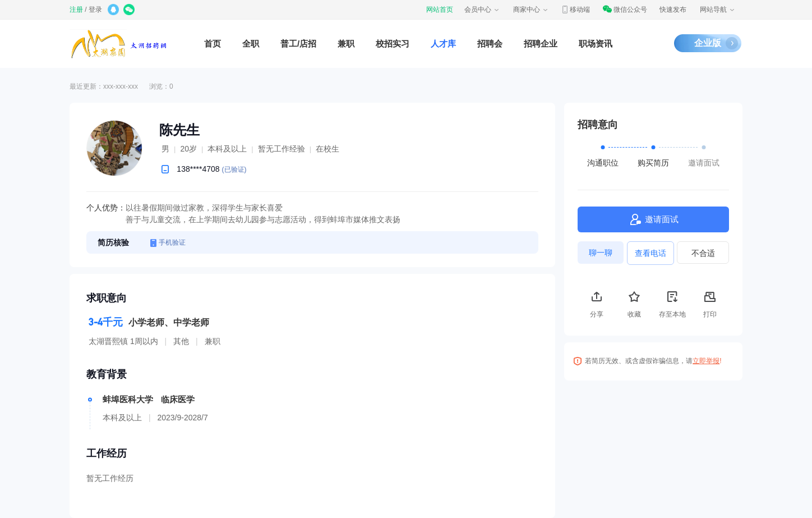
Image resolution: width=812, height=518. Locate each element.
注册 (76, 10)
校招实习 (393, 43)
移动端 (575, 10)
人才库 (443, 43)
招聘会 (490, 43)
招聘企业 (541, 43)
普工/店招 (298, 43)
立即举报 (706, 361)
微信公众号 (625, 10)
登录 (95, 10)
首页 (213, 43)
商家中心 (531, 10)
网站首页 (440, 10)
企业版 (708, 43)
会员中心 (482, 10)
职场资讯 (596, 43)
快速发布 (673, 10)
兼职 (346, 43)
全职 (251, 43)
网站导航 (718, 10)
